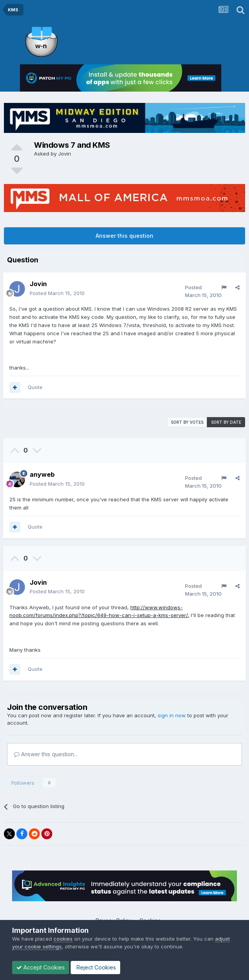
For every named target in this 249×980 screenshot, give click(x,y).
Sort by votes (187, 422)
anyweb (42, 474)
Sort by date (226, 422)
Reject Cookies (95, 967)
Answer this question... (46, 754)
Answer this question (124, 236)
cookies (63, 939)
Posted (57, 293)
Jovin (65, 154)
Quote (35, 387)
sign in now (172, 715)
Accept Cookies (41, 967)
